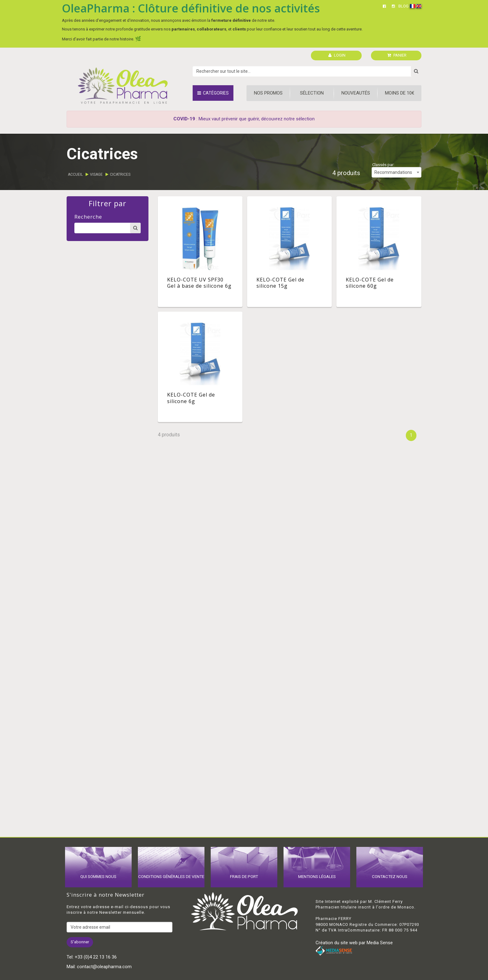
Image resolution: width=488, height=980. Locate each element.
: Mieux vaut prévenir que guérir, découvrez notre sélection (244, 119)
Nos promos (268, 93)
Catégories (213, 93)
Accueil (75, 174)
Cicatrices (120, 174)
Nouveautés (356, 93)
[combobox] (396, 172)
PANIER (397, 55)
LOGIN (337, 55)
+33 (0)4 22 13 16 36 (96, 957)
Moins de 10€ (400, 93)
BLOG (404, 6)
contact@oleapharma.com (104, 967)
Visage (96, 174)
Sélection (312, 93)
